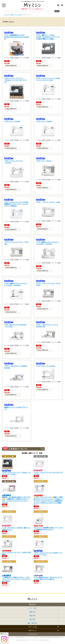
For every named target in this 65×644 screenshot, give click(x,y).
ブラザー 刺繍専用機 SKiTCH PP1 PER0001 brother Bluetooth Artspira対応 (17, 37)
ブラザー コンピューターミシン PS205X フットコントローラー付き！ (48, 79)
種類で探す (33, 612)
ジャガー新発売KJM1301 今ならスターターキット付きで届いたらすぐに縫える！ (48, 578)
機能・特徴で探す (33, 623)
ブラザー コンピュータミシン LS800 (49, 202)
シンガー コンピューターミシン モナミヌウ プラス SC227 (48, 473)
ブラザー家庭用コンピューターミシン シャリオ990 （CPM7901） (48, 243)
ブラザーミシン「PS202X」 (44, 121)
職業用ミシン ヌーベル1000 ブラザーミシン (16, 408)
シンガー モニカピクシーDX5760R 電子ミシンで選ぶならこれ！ (16, 529)
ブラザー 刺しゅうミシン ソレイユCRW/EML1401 (47, 326)
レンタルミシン (33, 634)
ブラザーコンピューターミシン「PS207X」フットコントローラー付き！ (15, 80)
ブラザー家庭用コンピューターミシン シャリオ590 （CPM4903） (16, 284)
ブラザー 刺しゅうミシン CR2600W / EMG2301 (16, 367)
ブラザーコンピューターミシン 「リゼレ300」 (17, 243)
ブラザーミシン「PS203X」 (13, 121)
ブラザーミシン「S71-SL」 (44, 161)
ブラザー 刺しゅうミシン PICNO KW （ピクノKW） (15, 326)
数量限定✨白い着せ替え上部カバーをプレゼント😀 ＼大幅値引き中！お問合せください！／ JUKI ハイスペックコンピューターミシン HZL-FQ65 (16, 500)
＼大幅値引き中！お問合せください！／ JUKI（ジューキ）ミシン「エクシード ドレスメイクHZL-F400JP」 (16, 579)
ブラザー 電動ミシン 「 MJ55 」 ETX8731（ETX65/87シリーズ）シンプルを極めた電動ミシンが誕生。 (48, 37)
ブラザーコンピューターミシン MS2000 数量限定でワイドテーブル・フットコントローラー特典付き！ (16, 204)
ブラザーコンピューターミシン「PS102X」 (14, 162)
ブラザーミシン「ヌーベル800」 (46, 366)
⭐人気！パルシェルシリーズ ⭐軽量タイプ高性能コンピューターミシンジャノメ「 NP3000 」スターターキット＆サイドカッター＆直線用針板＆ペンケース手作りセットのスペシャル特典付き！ (48, 501)
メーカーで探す (32, 608)
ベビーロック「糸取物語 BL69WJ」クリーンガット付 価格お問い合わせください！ (48, 529)
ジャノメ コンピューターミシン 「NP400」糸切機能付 (16, 553)
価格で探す (33, 616)
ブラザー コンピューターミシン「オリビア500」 (48, 284)
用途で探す (33, 619)
